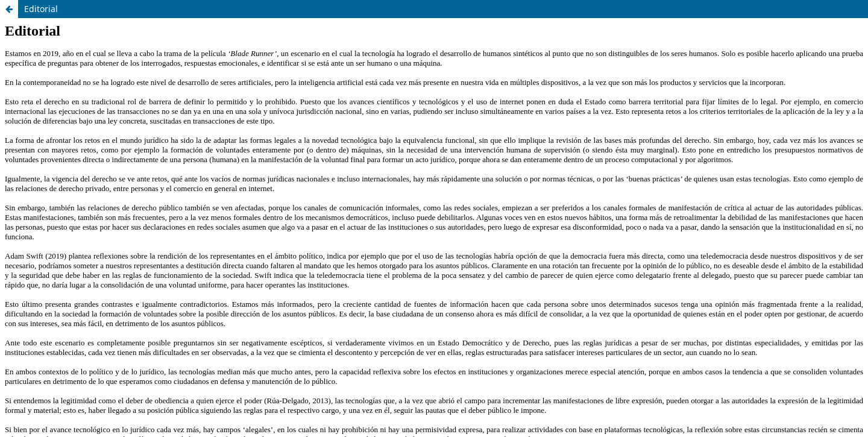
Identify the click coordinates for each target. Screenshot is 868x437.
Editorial (41, 9)
